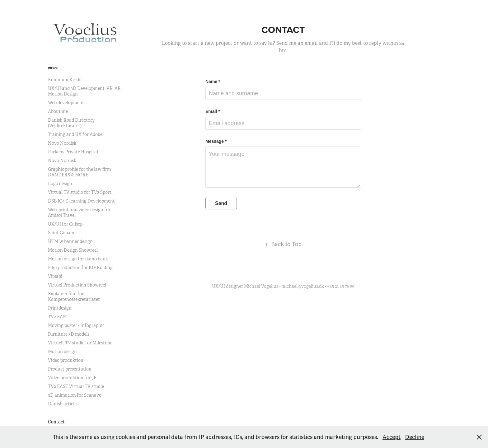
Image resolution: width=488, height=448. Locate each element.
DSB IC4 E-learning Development (81, 201)
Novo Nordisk (62, 143)
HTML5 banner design (70, 241)
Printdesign (60, 308)
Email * (213, 111)
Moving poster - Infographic (76, 325)
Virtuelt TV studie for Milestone (80, 343)
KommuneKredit (65, 80)
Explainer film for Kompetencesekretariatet (74, 296)
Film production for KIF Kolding (80, 268)
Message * (216, 141)
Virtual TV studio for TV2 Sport (80, 192)
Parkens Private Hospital (73, 152)
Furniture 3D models (69, 334)
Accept (392, 437)
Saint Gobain (61, 233)
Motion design (62, 352)
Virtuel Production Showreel (77, 285)
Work (53, 68)
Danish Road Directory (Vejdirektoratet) (71, 123)
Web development (66, 103)
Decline (415, 437)
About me (58, 111)
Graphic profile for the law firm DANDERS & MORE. (80, 172)
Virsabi (55, 276)
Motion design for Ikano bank (78, 259)
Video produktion (66, 360)
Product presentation (70, 369)
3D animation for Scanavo (75, 395)
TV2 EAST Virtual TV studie (76, 386)
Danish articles (63, 404)
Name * (213, 82)
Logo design (60, 184)
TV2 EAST (58, 317)
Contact (56, 422)
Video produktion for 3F (72, 378)
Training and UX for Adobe (75, 134)
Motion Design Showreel (73, 250)
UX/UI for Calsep (65, 224)
